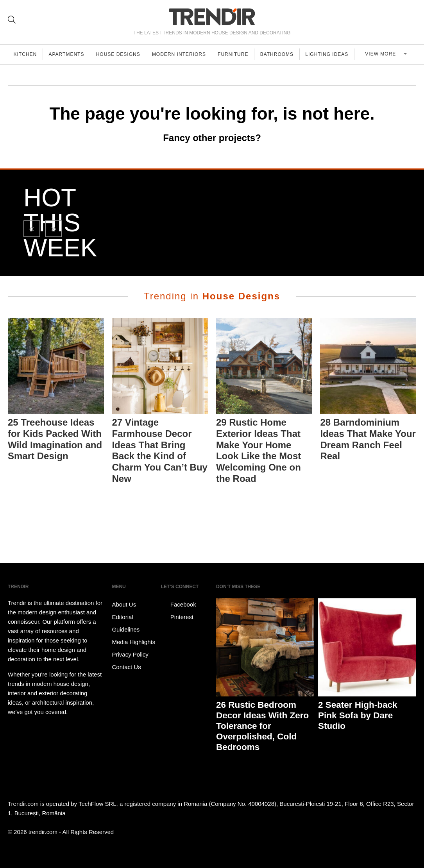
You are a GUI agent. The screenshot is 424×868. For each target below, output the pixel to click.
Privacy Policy (130, 654)
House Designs (121, 54)
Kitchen (26, 54)
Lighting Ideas (334, 54)
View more (385, 54)
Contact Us (126, 667)
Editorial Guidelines (126, 623)
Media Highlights (133, 642)
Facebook (179, 605)
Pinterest (177, 617)
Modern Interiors (183, 54)
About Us (124, 604)
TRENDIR (212, 17)
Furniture (238, 54)
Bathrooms (283, 54)
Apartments (68, 54)
